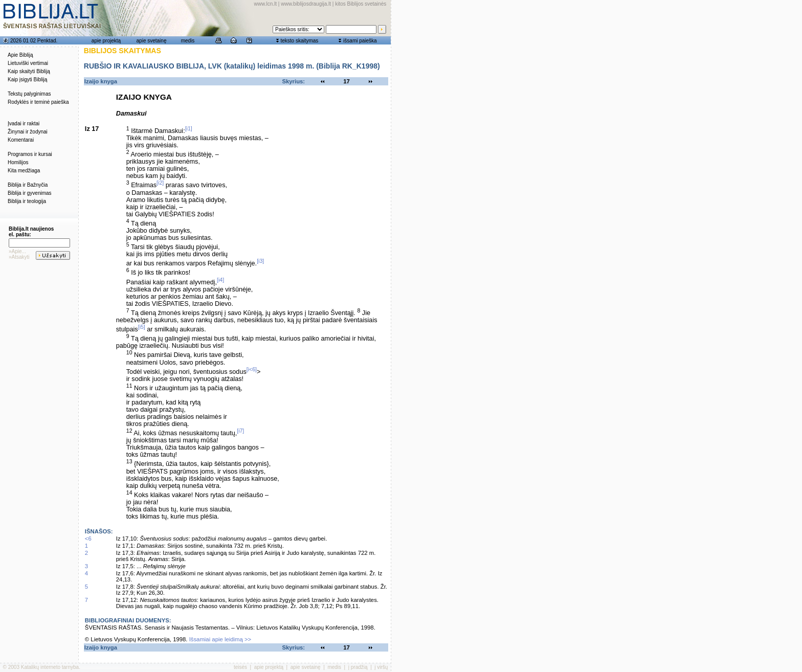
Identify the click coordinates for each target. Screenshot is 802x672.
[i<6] (252, 369)
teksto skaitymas (299, 41)
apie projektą (106, 41)
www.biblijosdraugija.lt (306, 4)
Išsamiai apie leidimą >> (220, 639)
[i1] (189, 128)
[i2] (160, 183)
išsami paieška (360, 41)
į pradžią (358, 667)
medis (188, 41)
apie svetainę (152, 41)
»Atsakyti (19, 257)
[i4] (220, 280)
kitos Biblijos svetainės (361, 4)
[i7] (240, 431)
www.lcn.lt (265, 4)
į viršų (381, 667)
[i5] (142, 327)
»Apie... (17, 251)
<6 (88, 539)
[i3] (260, 261)
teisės (240, 667)
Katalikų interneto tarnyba (50, 667)
